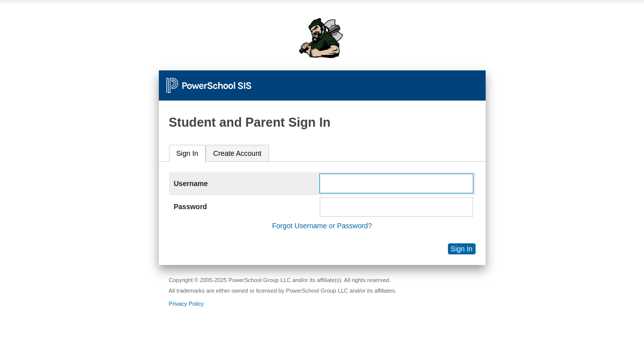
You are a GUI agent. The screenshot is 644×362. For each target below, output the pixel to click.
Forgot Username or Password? (322, 226)
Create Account (237, 153)
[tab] (188, 154)
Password (191, 207)
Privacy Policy (187, 304)
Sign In (188, 153)
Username (191, 184)
